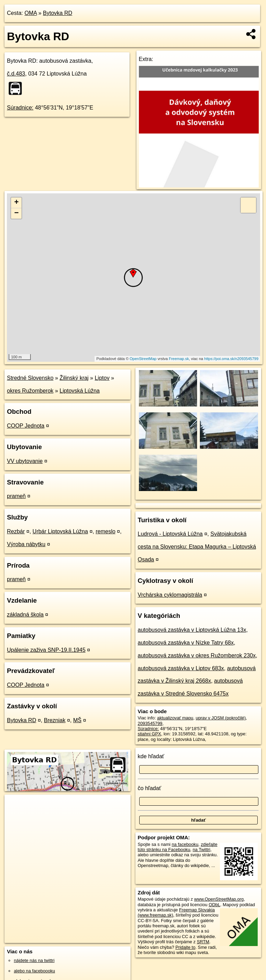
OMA (31, 13)
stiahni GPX (150, 734)
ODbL (214, 905)
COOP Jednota (26, 426)
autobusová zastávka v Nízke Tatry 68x (186, 643)
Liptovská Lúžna (80, 391)
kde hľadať (151, 756)
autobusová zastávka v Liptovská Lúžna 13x (192, 630)
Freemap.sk (179, 359)
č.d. (16, 74)
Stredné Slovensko (30, 378)
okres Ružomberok (30, 391)
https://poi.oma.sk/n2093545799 (232, 359)
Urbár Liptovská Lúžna (60, 531)
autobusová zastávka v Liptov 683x (181, 668)
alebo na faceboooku (34, 971)
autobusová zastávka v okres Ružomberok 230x (197, 655)
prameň (16, 496)
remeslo (105, 531)
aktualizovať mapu (175, 718)
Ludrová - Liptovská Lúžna (170, 534)
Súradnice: (20, 108)
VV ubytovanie (25, 461)
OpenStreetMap (143, 359)
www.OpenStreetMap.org (219, 899)
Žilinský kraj (74, 378)
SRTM (203, 942)
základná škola (25, 615)
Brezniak (55, 720)
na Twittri (201, 850)
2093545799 (150, 723)
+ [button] (16, 203)
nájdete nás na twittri (34, 960)
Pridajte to (185, 947)
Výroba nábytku (26, 544)
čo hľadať (150, 788)
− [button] (16, 213)
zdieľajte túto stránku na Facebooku (178, 847)
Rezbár (16, 531)
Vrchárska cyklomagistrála (170, 595)
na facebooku (185, 844)
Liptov (102, 378)
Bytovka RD (57, 13)
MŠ (77, 720)
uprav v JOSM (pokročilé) (221, 718)
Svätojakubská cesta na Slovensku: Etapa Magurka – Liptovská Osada (197, 547)
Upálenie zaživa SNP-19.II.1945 (46, 650)
